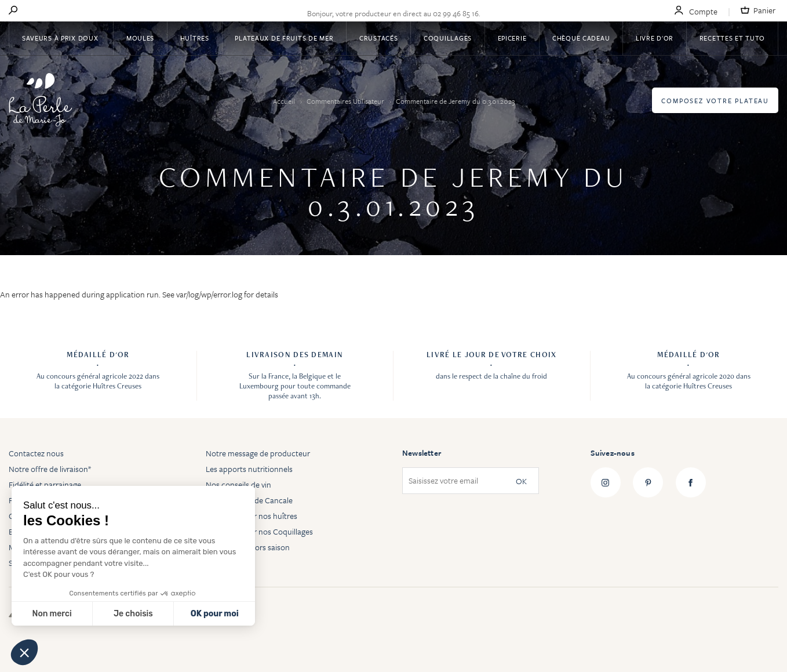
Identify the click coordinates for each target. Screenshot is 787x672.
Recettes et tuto (733, 38)
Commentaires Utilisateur (346, 101)
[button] (24, 652)
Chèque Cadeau (581, 38)
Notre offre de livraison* (50, 469)
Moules (140, 38)
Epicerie (512, 38)
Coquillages (448, 38)
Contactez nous (36, 453)
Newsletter (422, 453)
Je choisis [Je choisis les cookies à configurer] (133, 614)
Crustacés (378, 38)
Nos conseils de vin (238, 484)
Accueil (285, 101)
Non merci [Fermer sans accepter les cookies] (52, 614)
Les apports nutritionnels (249, 469)
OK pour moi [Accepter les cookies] (215, 614)
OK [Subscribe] (521, 481)
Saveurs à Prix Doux (61, 38)
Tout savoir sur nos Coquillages (259, 531)
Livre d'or (655, 38)
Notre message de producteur (258, 453)
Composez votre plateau (715, 101)
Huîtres (195, 38)
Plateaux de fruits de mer (284, 38)
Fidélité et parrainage (45, 484)
